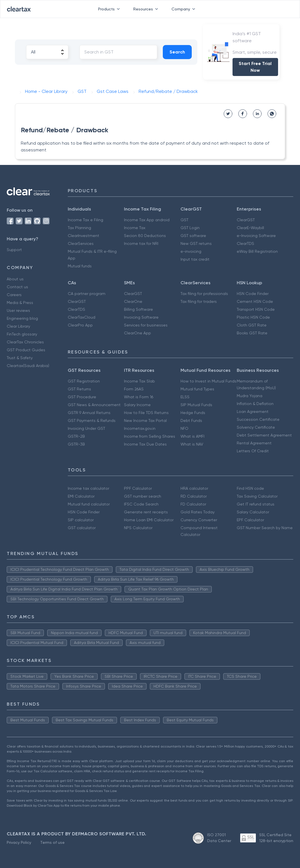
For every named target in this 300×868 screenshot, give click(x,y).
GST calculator (82, 528)
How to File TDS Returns (146, 413)
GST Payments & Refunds (92, 420)
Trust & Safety (20, 358)
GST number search (143, 496)
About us (15, 279)
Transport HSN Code (256, 309)
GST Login (190, 228)
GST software (193, 236)
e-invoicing (191, 251)
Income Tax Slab (139, 381)
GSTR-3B (76, 444)
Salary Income (137, 405)
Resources (147, 9)
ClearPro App (80, 325)
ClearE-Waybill (250, 228)
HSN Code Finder (253, 294)
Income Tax (135, 228)
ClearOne (133, 301)
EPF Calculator (250, 520)
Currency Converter (199, 520)
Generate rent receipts (146, 512)
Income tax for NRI (141, 243)
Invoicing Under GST (86, 428)
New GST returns (196, 243)
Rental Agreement (254, 443)
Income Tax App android (147, 220)
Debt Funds (191, 420)
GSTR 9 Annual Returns (89, 413)
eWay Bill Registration (257, 251)
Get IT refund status (256, 504)
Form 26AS (134, 389)
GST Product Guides (26, 350)
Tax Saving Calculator (257, 496)
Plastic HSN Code (253, 317)
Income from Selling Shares (150, 436)
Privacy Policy (19, 842)
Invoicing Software (141, 317)
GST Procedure (82, 397)
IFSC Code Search (141, 504)
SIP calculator (81, 520)
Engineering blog (22, 318)
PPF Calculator (138, 488)
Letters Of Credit (253, 451)
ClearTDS (245, 243)
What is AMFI (192, 436)
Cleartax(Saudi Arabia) (28, 366)
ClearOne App (137, 333)
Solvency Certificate (256, 427)
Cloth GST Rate (252, 325)
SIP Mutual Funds (196, 405)
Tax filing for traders (199, 301)
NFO (184, 428)
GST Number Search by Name (265, 528)
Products (110, 9)
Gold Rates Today (198, 512)
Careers (14, 295)
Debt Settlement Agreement (264, 435)
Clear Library (18, 326)
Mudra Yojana (250, 396)
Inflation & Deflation (255, 404)
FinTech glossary (22, 334)
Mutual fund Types (197, 389)
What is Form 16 (139, 397)
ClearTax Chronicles (25, 342)
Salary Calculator (253, 512)
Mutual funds (80, 266)
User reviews (18, 310)
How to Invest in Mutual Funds (208, 381)
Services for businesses (146, 325)
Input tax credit (195, 259)
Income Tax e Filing (85, 220)
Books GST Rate (252, 333)
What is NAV (192, 444)
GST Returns (79, 389)
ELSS (185, 397)
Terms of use (52, 842)
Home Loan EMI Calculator (149, 520)
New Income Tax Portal (145, 420)
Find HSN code (250, 488)
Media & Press (20, 303)
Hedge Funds (193, 413)
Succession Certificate (258, 419)
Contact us (17, 287)
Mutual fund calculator (89, 504)
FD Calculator (193, 504)
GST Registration (84, 381)
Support (14, 250)
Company (184, 9)
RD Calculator (194, 496)
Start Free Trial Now (255, 67)
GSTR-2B (76, 436)
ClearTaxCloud (82, 317)
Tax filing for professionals (204, 294)
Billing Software (138, 309)
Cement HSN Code (255, 301)
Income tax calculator (88, 488)
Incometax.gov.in (140, 428)
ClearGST (246, 220)
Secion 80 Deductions (145, 236)
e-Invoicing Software (256, 236)
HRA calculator (194, 488)
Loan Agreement (253, 411)
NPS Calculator (138, 528)
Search (177, 52)
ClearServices (81, 243)
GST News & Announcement (94, 405)
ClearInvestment (84, 236)
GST (184, 220)
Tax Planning (79, 228)
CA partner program (87, 294)
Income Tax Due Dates (145, 444)
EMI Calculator (81, 496)
